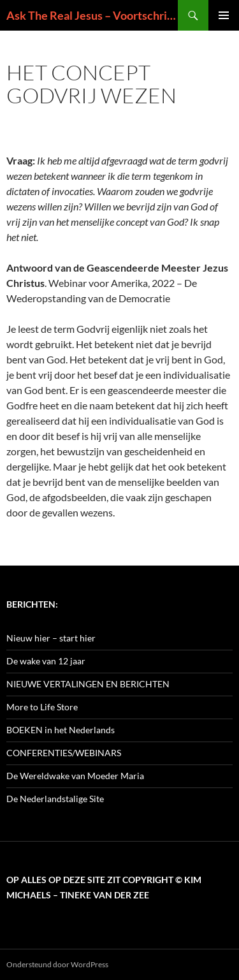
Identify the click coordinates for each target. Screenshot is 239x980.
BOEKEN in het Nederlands (61, 730)
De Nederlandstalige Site (55, 799)
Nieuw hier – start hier (51, 638)
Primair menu (224, 15)
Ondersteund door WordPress (57, 964)
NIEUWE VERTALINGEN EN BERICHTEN (88, 684)
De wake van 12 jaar (46, 661)
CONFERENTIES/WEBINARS (64, 753)
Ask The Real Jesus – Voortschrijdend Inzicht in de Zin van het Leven (92, 15)
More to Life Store (42, 707)
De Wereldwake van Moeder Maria (75, 776)
